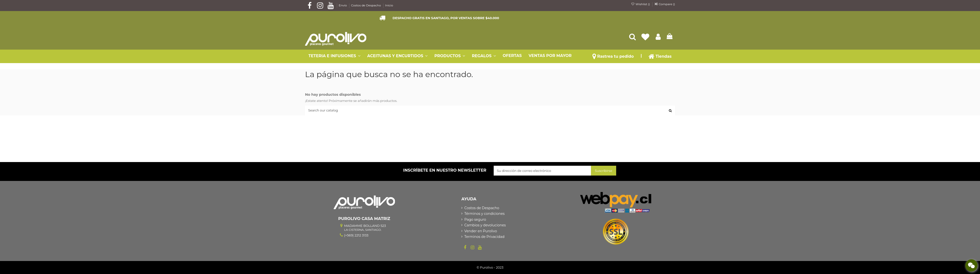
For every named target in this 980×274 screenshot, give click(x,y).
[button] (641, 56)
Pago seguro (475, 219)
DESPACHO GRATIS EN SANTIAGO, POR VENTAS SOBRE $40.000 (446, 18)
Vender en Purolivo (481, 231)
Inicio (389, 5)
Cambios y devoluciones (485, 225)
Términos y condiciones (484, 214)
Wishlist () (641, 4)
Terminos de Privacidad (484, 237)
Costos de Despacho (366, 5)
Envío (343, 5)
